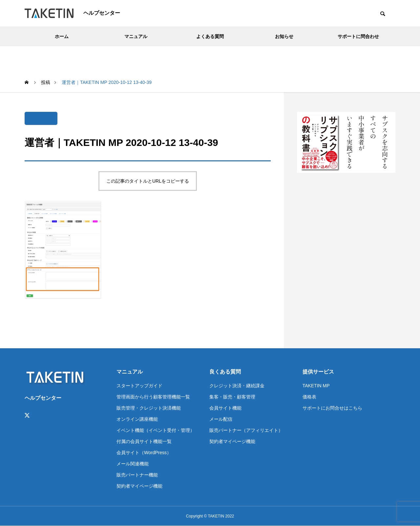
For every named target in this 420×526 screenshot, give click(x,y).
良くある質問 (225, 372)
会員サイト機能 (225, 408)
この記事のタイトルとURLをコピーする (148, 181)
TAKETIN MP (316, 386)
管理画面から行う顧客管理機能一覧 (153, 397)
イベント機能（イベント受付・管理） (156, 430)
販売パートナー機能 (137, 475)
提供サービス (318, 372)
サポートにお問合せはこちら (332, 408)
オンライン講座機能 (137, 419)
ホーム (62, 36)
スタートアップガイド (139, 386)
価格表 (309, 397)
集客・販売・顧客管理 (232, 397)
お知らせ (284, 36)
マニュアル (136, 36)
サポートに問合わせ (358, 36)
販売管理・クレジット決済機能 (149, 408)
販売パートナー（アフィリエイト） (246, 430)
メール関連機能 (133, 464)
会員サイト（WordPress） (144, 453)
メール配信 (221, 419)
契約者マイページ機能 (139, 486)
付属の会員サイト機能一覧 (144, 441)
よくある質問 (210, 36)
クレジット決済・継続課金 (237, 386)
